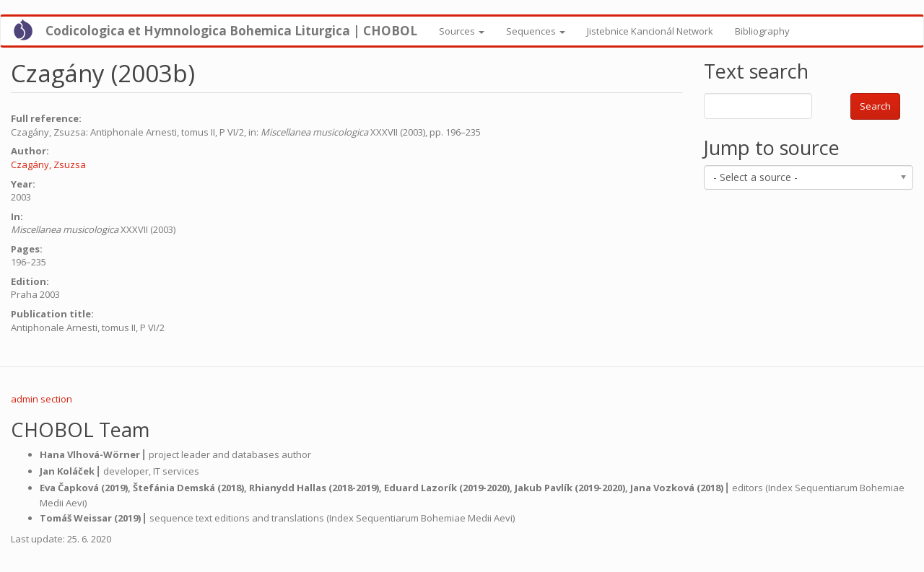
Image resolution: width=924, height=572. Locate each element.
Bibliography (762, 31)
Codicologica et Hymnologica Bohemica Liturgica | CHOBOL (231, 31)
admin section (42, 399)
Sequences (536, 31)
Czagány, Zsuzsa (48, 164)
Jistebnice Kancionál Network (650, 31)
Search (875, 106)
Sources (462, 31)
